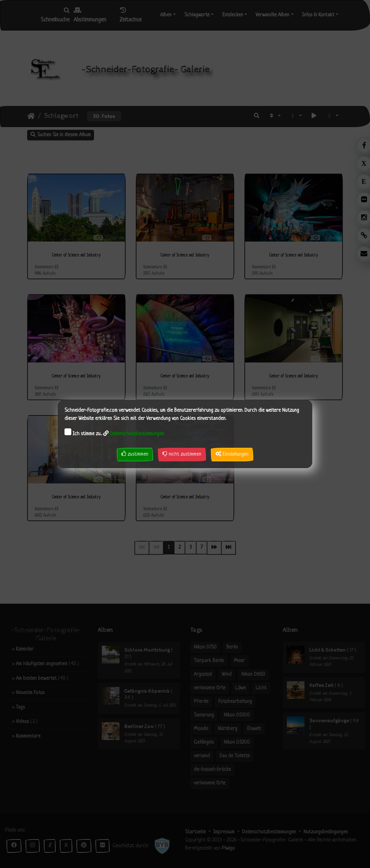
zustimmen (135, 454)
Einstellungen (232, 454)
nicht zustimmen (182, 454)
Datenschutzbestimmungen (137, 434)
